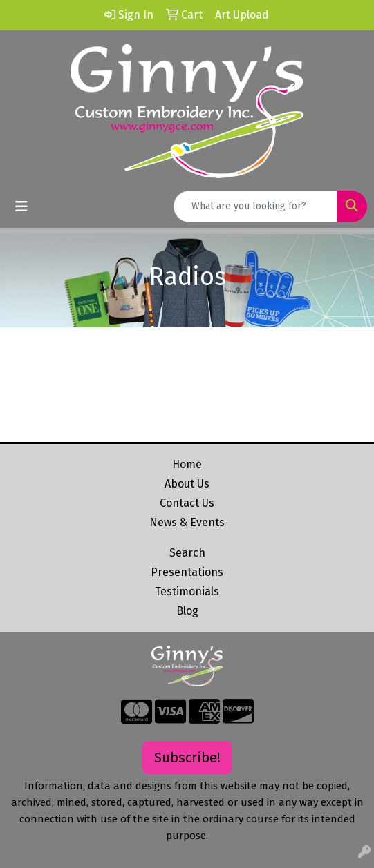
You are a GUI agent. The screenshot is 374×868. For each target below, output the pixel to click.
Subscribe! (187, 758)
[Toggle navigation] (21, 206)
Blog (187, 611)
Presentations (187, 572)
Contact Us (187, 503)
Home (187, 464)
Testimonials (187, 591)
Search (187, 553)
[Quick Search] (256, 206)
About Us (187, 484)
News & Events (187, 522)
